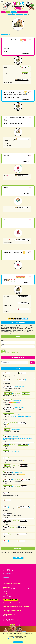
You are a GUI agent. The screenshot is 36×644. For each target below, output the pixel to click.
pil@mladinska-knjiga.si (11, 573)
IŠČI (32, 363)
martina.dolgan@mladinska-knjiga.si (14, 598)
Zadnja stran (25, 319)
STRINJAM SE (18, 642)
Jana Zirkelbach (6, 577)
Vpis (3, 351)
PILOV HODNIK (18, 558)
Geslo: (3, 345)
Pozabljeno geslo (14, 353)
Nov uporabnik (5, 353)
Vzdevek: (3, 340)
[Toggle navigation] (2, 1)
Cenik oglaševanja (11, 600)
